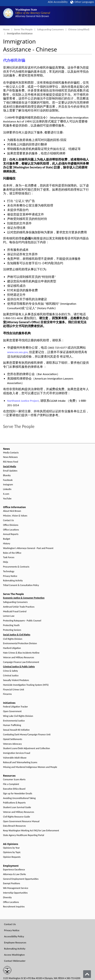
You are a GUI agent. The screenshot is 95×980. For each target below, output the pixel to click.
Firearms (7, 694)
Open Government (12, 711)
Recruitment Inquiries (14, 907)
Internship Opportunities (15, 893)
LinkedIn (7, 489)
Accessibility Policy (14, 936)
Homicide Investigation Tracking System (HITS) (26, 685)
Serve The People (23, 29)
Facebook (8, 480)
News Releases (10, 457)
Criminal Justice (11, 676)
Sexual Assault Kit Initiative (16, 730)
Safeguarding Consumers (50, 29)
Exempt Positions (12, 883)
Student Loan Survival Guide (17, 807)
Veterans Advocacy (12, 744)
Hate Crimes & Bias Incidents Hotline (21, 653)
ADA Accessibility (58, 2)
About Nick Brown (12, 511)
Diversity (7, 898)
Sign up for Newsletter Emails (18, 794)
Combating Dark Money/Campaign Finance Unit (27, 735)
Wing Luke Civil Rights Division (18, 716)
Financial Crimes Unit (14, 690)
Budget (7, 539)
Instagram (8, 485)
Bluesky (7, 475)
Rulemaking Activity (13, 581)
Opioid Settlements (13, 739)
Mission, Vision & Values (15, 516)
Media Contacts (11, 453)
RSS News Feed (11, 462)
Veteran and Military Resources (19, 658)
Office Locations (11, 530)
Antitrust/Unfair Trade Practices (19, 607)
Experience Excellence (14, 870)
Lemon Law (9, 616)
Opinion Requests (12, 857)
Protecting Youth (11, 625)
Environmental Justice (14, 721)
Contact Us (8, 520)
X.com (6, 494)
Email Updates (10, 471)
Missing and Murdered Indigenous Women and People (30, 767)
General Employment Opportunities (21, 879)
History (7, 544)
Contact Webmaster (15, 961)
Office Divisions (11, 525)
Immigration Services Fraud (17, 753)
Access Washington (14, 955)
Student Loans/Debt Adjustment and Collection (26, 748)
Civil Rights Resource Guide (17, 817)
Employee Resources (15, 942)
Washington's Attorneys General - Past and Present (28, 548)
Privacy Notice (10, 576)
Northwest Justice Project (23, 401)
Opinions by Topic (12, 852)
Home (6, 29)
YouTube (7, 499)
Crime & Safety (10, 671)
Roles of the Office (12, 553)
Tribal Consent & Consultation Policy (21, 585)
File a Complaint (11, 784)
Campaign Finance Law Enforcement (21, 662)
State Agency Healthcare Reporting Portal (24, 835)
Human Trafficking (12, 725)
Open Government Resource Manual (21, 821)
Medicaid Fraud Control (15, 612)
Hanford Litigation (12, 648)
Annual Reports (11, 534)
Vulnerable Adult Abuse (15, 758)
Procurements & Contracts (16, 567)
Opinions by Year (11, 848)
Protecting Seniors (12, 630)
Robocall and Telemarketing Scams (20, 762)
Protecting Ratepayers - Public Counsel (22, 621)
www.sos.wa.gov (17, 352)
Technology (9, 571)
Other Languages (82, 2)
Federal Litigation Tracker (15, 707)
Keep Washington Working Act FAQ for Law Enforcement (31, 831)
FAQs (6, 562)
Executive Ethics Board (14, 789)
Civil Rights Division (13, 639)
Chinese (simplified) (79, 29)
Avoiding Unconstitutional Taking (19, 798)
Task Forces (9, 557)
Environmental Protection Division (20, 643)
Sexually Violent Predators (16, 680)
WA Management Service (16, 888)
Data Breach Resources (14, 826)
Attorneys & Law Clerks (15, 874)
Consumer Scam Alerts (14, 780)
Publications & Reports (14, 803)
